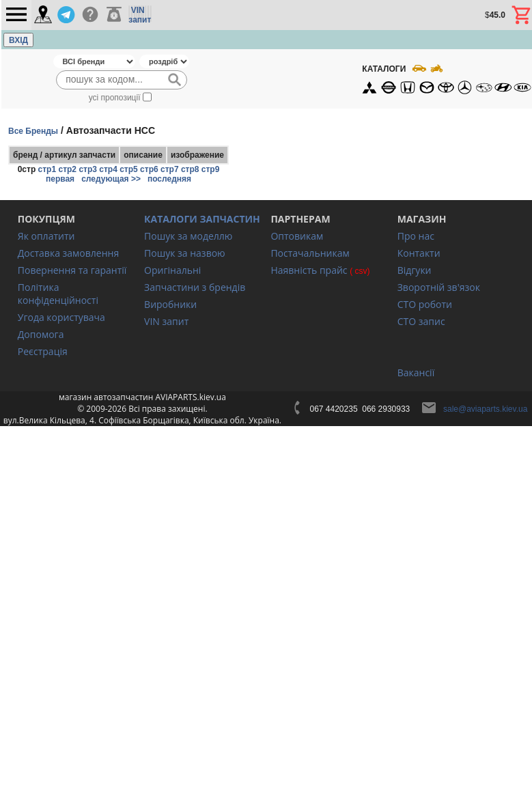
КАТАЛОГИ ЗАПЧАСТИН (202, 219)
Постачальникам (310, 253)
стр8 (190, 169)
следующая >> (111, 179)
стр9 (211, 169)
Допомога (41, 334)
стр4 (108, 169)
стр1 (47, 169)
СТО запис (421, 321)
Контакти (419, 253)
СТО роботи (425, 304)
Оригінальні (172, 270)
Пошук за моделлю (188, 236)
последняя (169, 179)
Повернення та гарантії (72, 270)
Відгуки (415, 270)
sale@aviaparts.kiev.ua (485, 409)
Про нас (416, 236)
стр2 (67, 169)
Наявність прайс (309, 270)
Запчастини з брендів (195, 287)
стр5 (129, 169)
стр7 (170, 169)
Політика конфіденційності (58, 294)
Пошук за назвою (185, 253)
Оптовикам (297, 236)
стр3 (88, 169)
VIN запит (166, 321)
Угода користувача (61, 317)
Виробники (170, 304)
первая (60, 179)
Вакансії (416, 372)
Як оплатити (46, 236)
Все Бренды (33, 131)
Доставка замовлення (68, 253)
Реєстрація (43, 351)
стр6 (149, 169)
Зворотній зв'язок (439, 287)
